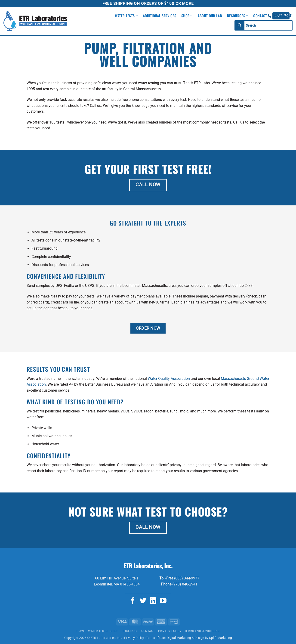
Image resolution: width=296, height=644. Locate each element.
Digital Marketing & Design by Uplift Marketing (199, 638)
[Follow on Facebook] (133, 601)
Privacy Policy (170, 631)
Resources (238, 16)
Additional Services (160, 16)
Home (81, 631)
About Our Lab (210, 16)
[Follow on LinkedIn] (153, 601)
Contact (260, 16)
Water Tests (126, 16)
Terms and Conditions (202, 631)
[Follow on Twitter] (143, 601)
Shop (187, 16)
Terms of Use (155, 638)
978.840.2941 (283, 16)
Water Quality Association (169, 379)
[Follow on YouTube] (163, 601)
